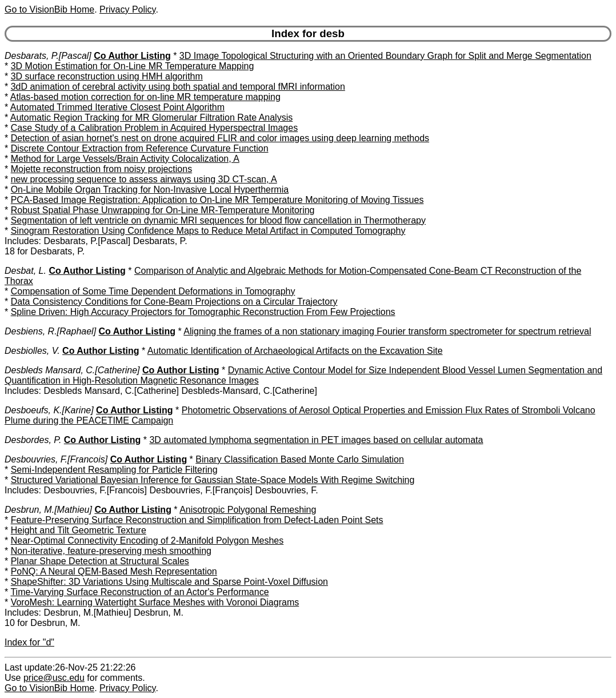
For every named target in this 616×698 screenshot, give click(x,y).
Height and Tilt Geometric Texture (79, 530)
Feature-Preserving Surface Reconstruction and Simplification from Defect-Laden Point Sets (197, 520)
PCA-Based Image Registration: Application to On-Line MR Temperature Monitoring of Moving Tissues (217, 200)
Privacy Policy (127, 9)
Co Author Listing (132, 56)
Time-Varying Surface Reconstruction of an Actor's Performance (139, 592)
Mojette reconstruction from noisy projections (101, 169)
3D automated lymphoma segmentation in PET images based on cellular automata (316, 440)
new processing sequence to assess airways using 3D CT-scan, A (144, 179)
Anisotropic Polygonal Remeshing (248, 510)
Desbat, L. (25, 271)
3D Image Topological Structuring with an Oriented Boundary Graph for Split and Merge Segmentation (385, 56)
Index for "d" (29, 642)
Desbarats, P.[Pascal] (48, 56)
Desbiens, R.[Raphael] (50, 331)
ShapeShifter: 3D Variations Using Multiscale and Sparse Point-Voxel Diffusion (169, 582)
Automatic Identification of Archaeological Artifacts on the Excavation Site (295, 351)
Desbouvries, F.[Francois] (56, 459)
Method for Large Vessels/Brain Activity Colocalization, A (125, 159)
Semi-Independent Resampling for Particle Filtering (114, 470)
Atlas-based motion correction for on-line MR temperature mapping (145, 97)
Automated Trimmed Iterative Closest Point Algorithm (117, 107)
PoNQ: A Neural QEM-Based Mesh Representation (114, 571)
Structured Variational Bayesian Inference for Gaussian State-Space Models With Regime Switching (213, 480)
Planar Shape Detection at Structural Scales (100, 561)
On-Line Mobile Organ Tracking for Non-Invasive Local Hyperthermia (150, 190)
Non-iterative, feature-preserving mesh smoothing (111, 551)
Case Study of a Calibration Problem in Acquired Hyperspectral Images (154, 128)
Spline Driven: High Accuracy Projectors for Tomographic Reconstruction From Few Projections (203, 312)
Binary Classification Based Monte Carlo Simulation (300, 459)
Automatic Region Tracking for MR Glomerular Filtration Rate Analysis (151, 117)
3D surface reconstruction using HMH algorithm (107, 76)
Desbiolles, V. (32, 351)
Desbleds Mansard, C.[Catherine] (72, 370)
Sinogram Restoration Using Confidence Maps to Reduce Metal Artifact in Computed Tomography (208, 231)
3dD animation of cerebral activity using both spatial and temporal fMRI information (178, 87)
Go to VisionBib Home (49, 9)
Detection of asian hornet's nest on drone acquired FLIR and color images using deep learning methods (220, 138)
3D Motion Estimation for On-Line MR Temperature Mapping (133, 66)
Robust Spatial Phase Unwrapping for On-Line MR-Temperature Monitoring (163, 210)
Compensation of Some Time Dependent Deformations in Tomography (153, 291)
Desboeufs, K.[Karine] (49, 410)
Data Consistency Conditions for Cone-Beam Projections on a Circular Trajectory (174, 302)
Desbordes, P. (33, 440)
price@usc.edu (54, 678)
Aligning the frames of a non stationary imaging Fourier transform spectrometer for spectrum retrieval (387, 331)
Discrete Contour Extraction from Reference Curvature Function (140, 148)
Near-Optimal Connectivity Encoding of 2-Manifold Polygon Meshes (147, 541)
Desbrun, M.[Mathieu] (48, 510)
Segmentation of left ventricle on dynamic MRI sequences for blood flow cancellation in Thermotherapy (218, 220)
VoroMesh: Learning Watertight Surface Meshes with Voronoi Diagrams (155, 602)
